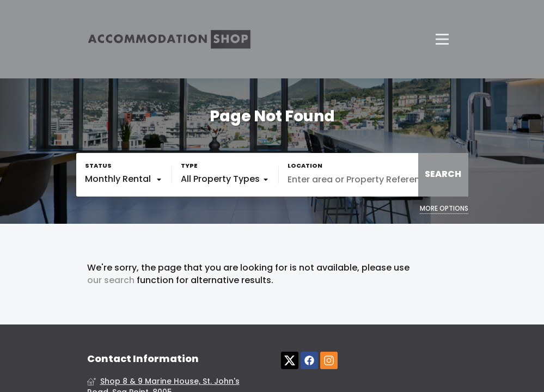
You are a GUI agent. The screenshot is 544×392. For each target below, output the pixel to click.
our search (111, 280)
